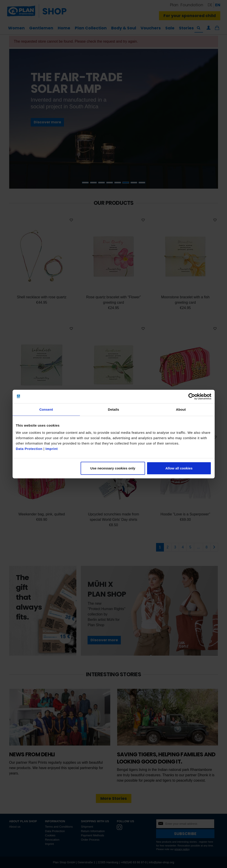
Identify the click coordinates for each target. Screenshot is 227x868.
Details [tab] (114, 409)
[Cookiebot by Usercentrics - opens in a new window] (192, 397)
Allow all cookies (179, 468)
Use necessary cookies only (113, 468)
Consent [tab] (46, 409)
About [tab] (181, 409)
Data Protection (29, 448)
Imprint (52, 448)
